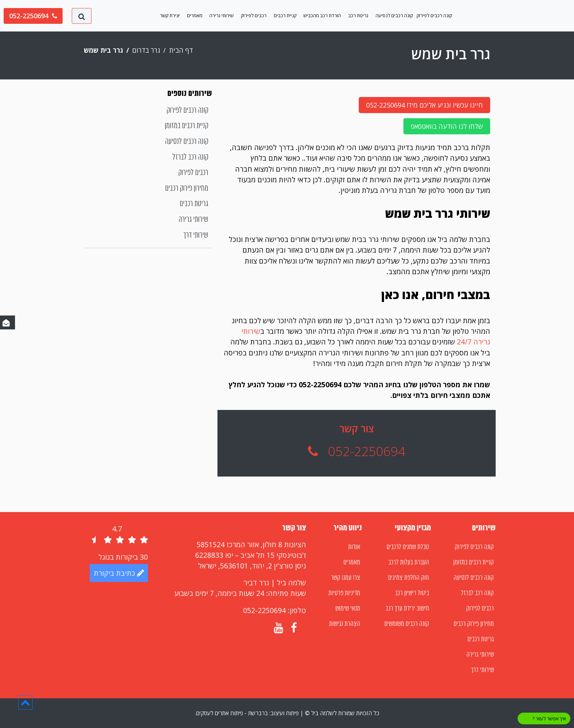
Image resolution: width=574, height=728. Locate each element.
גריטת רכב (358, 15)
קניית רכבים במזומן (187, 126)
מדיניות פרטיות (344, 593)
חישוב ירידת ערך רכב (407, 609)
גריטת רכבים (194, 204)
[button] (25, 702)
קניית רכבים (285, 15)
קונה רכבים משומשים (407, 624)
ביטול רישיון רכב (412, 593)
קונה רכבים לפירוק (434, 15)
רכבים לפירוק (254, 15)
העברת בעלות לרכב (409, 563)
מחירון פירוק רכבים (187, 189)
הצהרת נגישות (345, 624)
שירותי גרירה (221, 15)
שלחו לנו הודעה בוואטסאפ (447, 126)
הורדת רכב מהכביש (322, 15)
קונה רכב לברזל (190, 158)
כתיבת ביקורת (119, 573)
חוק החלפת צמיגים (409, 578)
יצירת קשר (170, 15)
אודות (354, 547)
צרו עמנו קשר (346, 578)
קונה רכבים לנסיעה (394, 15)
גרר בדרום (146, 50)
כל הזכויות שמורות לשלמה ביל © (341, 713)
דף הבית (181, 50)
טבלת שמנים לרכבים (408, 547)
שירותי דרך (196, 236)
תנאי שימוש (348, 609)
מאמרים (195, 15)
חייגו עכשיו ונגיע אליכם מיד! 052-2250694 (424, 105)
